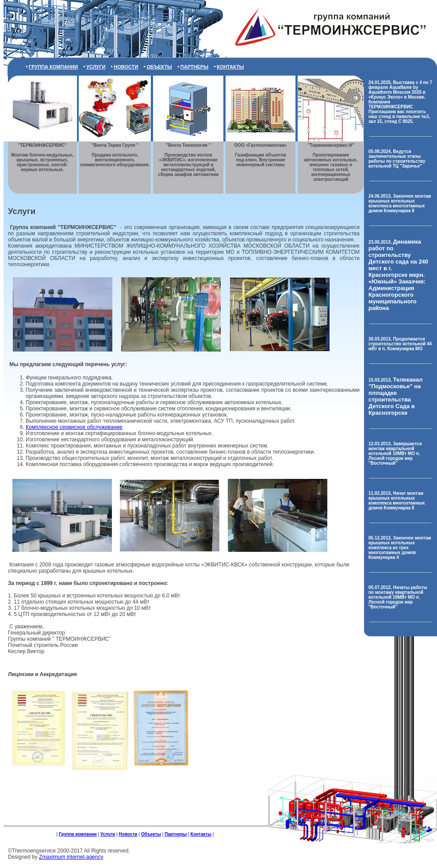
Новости (126, 67)
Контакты (230, 67)
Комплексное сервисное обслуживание (74, 427)
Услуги (96, 67)
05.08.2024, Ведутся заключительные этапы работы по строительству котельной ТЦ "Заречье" (397, 159)
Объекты (159, 67)
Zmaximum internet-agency (71, 857)
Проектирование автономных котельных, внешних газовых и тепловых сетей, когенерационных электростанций (331, 162)
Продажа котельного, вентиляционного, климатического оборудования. (115, 155)
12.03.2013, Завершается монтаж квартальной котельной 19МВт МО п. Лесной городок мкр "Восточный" (395, 453)
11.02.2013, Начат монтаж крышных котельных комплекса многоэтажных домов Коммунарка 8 (397, 501)
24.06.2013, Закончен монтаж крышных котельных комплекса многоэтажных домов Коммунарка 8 (400, 203)
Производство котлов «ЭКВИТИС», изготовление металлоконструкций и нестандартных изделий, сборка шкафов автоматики (188, 160)
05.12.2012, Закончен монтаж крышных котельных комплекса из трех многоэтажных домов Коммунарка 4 (400, 548)
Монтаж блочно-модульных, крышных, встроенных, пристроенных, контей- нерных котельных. (42, 157)
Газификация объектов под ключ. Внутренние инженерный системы (261, 155)
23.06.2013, (398, 275)
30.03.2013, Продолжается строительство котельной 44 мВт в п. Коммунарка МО (400, 344)
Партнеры (194, 67)
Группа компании (53, 67)
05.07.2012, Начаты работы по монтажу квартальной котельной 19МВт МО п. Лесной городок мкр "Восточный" (398, 597)
